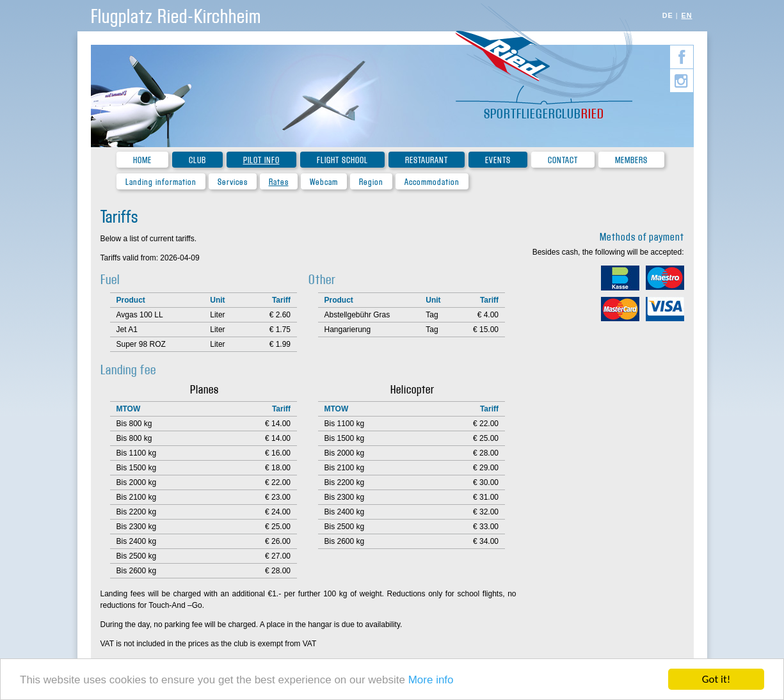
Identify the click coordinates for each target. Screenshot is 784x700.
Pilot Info (261, 160)
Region (371, 182)
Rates (279, 182)
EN (687, 15)
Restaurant (427, 160)
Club (197, 160)
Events (498, 160)
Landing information (161, 182)
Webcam (324, 182)
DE (668, 15)
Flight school (342, 160)
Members (631, 160)
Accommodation (432, 182)
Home (142, 160)
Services (233, 182)
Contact (563, 160)
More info (431, 682)
